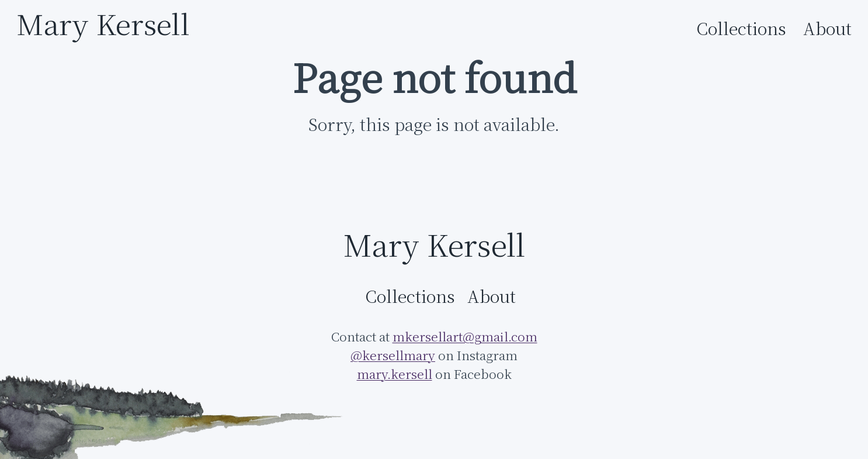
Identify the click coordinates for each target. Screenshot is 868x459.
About (827, 29)
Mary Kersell (103, 23)
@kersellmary (393, 355)
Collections (741, 29)
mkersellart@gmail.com (465, 337)
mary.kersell (395, 374)
